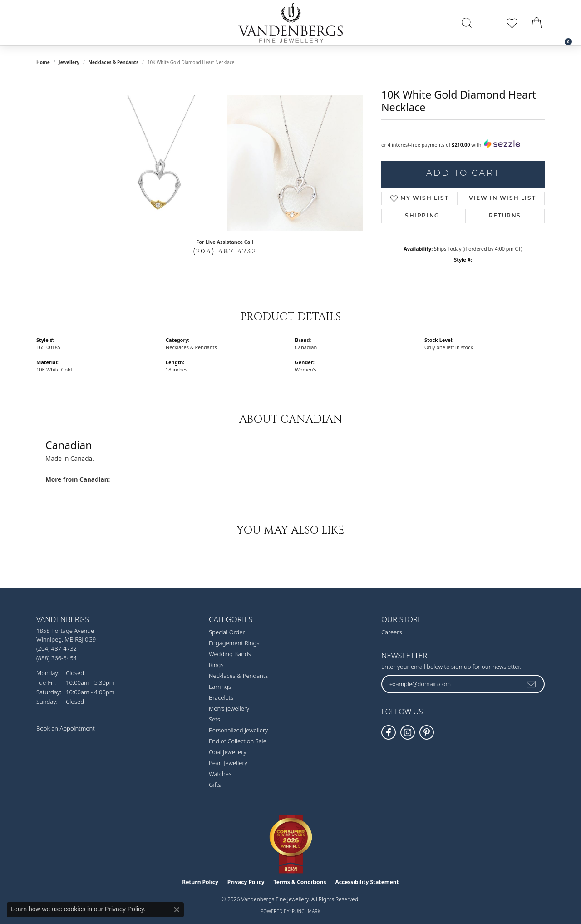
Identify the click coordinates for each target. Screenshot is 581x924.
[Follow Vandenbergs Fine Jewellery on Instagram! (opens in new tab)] (408, 732)
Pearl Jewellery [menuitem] (228, 763)
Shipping (422, 216)
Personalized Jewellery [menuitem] (238, 730)
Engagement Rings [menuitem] (234, 643)
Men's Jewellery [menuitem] (229, 708)
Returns (505, 216)
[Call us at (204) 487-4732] (57, 648)
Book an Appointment (66, 728)
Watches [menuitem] (220, 774)
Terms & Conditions (300, 882)
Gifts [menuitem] (215, 785)
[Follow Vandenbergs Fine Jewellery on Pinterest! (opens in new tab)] (427, 732)
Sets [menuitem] (214, 719)
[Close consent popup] (177, 909)
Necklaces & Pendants (113, 62)
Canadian (306, 347)
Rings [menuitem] (216, 665)
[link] (564, 23)
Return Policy (200, 882)
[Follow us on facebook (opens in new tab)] (389, 732)
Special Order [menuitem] (227, 632)
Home (43, 62)
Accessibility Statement (367, 882)
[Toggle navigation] (22, 23)
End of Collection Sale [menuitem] (238, 741)
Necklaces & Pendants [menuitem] (238, 676)
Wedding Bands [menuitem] (230, 654)
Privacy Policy (246, 882)
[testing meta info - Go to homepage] (290, 23)
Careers (392, 632)
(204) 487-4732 (225, 251)
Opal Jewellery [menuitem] (227, 752)
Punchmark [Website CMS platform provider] (306, 911)
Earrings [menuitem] (220, 687)
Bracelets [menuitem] (221, 697)
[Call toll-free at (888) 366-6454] (57, 658)
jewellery (69, 62)
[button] (467, 23)
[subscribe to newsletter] (532, 684)
